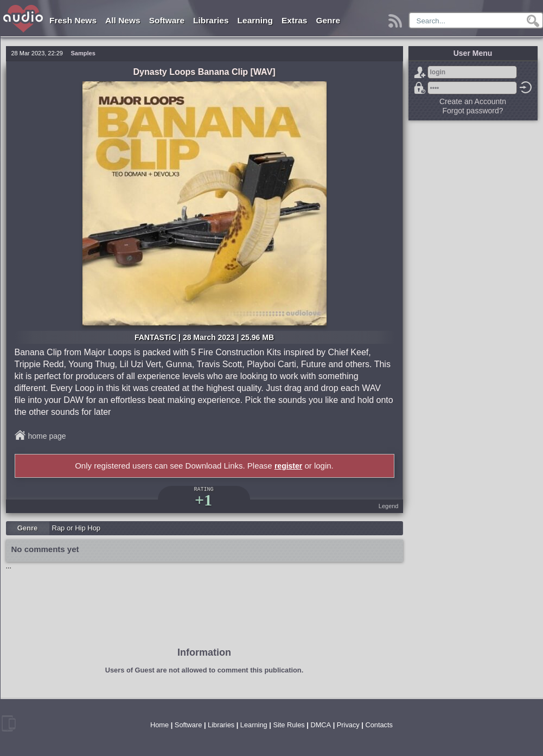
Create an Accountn (473, 101)
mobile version (9, 723)
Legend (389, 506)
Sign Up (420, 72)
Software (167, 20)
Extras (294, 20)
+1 (203, 500)
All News (123, 20)
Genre (328, 20)
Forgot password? (420, 88)
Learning (255, 20)
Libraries (211, 20)
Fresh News (73, 20)
